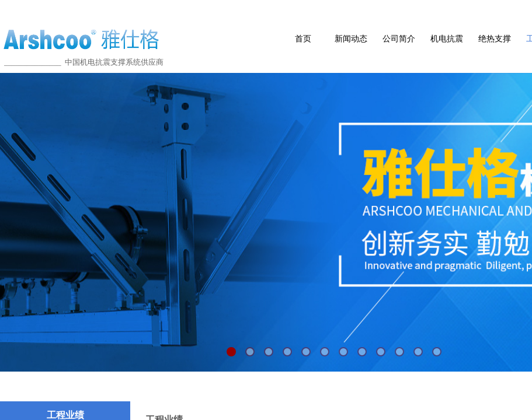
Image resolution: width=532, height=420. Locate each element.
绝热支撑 (495, 39)
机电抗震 (447, 39)
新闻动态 (351, 39)
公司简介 (399, 39)
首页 (303, 39)
